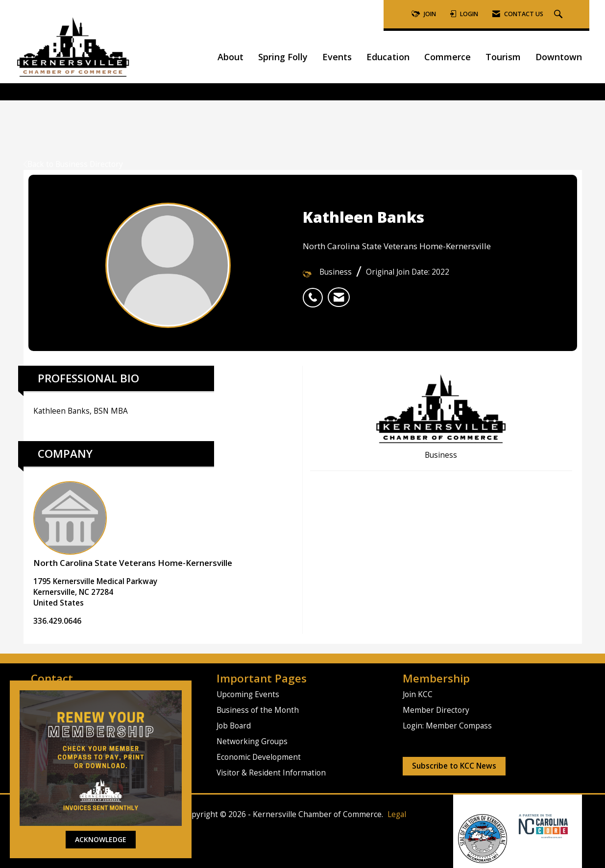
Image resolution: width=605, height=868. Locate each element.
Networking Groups (252, 741)
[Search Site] (559, 14)
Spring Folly (283, 57)
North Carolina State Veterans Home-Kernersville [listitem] (133, 525)
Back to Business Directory (73, 164)
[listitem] (315, 292)
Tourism (503, 57)
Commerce (448, 57)
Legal (397, 814)
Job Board (234, 726)
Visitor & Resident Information (271, 773)
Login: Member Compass (447, 726)
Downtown (559, 57)
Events (337, 57)
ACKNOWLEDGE (101, 839)
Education (388, 57)
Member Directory (436, 710)
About (230, 57)
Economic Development (259, 757)
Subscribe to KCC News (454, 766)
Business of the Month (258, 710)
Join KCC (418, 694)
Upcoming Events (248, 694)
